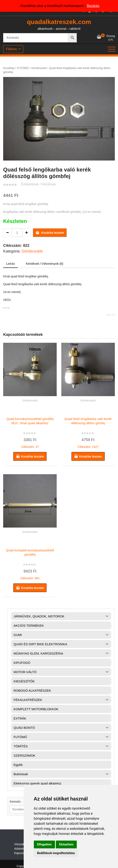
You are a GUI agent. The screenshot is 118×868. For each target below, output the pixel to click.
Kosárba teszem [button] (32, 456)
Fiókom (12, 49)
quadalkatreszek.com (59, 22)
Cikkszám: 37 (30, 432)
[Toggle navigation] (112, 49)
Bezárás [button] (93, 6)
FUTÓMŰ (23, 68)
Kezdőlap (9, 68)
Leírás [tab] (10, 264)
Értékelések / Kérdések (39, 184)
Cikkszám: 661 (30, 563)
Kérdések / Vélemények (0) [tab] (45, 264)
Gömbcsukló (39, 68)
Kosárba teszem (53, 233)
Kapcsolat (21, 853)
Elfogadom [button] (44, 844)
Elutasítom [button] (66, 844)
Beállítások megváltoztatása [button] (56, 853)
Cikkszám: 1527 (88, 432)
